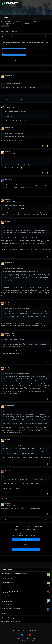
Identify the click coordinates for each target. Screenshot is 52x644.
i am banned (5, 600)
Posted (10, 77)
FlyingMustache (10, 75)
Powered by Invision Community (26, 642)
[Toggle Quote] (4, 84)
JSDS (7, 106)
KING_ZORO (6, 575)
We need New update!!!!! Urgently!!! (11, 609)
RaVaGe (8, 470)
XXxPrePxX (9, 179)
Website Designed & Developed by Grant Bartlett (26, 631)
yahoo (5, 584)
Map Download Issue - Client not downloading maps (15, 574)
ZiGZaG (5, 30)
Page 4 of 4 (26, 69)
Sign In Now (26, 550)
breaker (5, 601)
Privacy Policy (26, 638)
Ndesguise (6, 593)
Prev (5, 69)
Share (13, 559)
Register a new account (26, 539)
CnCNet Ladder (14, 32)
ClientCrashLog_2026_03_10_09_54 (10, 591)
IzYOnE (5, 610)
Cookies (33, 638)
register (26, 61)
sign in (21, 61)
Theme (19, 638)
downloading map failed (8, 582)
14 (3, 50)
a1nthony (8, 504)
